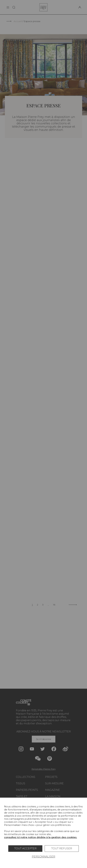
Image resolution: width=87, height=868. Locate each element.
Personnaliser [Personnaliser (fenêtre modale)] (43, 857)
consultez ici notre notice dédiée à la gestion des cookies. (40, 837)
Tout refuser (62, 848)
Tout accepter (25, 848)
